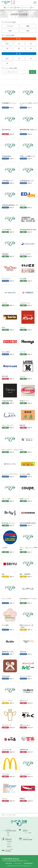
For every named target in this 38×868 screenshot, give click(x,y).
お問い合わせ (9, 863)
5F (31, 49)
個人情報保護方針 (28, 863)
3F (7, 49)
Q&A (32, 8)
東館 (8, 833)
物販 (28, 26)
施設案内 (9, 847)
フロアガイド (25, 8)
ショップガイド (26, 838)
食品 (28, 31)
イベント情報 (28, 833)
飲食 (10, 31)
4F (19, 49)
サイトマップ (18, 863)
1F (19, 44)
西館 (8, 835)
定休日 (9, 844)
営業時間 (17, 8)
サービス (10, 26)
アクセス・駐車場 (9, 8)
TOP (3, 815)
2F (31, 44)
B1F (7, 44)
